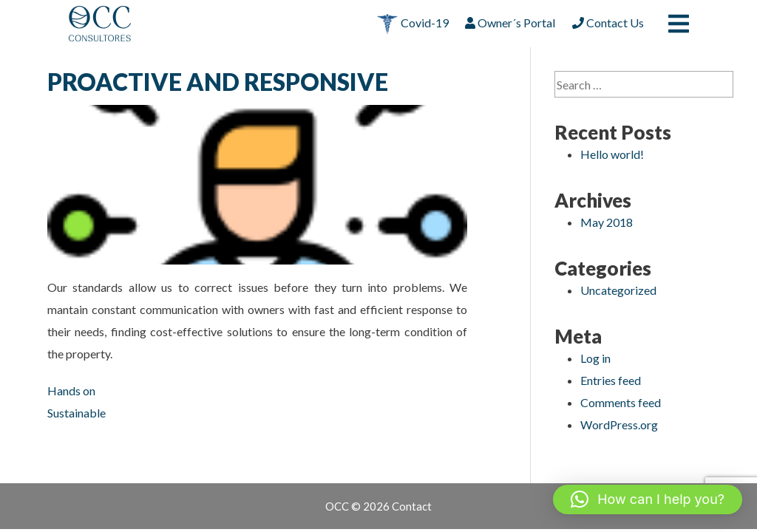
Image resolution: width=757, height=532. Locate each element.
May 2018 (607, 222)
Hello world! (612, 154)
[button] (648, 499)
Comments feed (621, 402)
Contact (412, 506)
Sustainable (77, 413)
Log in (595, 358)
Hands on (71, 391)
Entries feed (611, 380)
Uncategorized (618, 290)
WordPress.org (619, 424)
